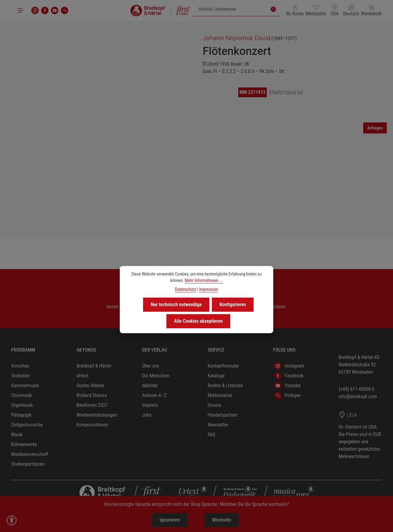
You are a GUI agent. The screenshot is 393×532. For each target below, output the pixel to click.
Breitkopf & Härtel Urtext (94, 371)
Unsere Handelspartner (222, 410)
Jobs (147, 415)
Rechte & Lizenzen (225, 386)
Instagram (289, 366)
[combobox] (230, 9)
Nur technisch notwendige (176, 305)
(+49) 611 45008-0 (356, 389)
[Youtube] (55, 10)
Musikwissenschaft (30, 454)
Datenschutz (186, 289)
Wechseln (222, 520)
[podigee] (64, 10)
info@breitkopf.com (358, 397)
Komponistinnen (92, 425)
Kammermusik (25, 386)
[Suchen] (273, 9)
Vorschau (20, 366)
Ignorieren (170, 520)
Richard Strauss (92, 395)
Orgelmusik (22, 405)
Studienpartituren (28, 464)
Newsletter (218, 425)
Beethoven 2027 (92, 405)
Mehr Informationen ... (204, 280)
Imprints (150, 405)
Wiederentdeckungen (97, 415)
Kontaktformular (223, 366)
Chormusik (21, 395)
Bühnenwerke (24, 444)
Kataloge (216, 376)
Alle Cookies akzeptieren (198, 321)
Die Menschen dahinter (156, 381)
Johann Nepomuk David (236, 38)
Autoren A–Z (154, 395)
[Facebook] (45, 10)
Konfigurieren (233, 305)
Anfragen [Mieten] (375, 128)
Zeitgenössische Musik (27, 430)
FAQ (211, 435)
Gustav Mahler (90, 386)
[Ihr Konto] (295, 10)
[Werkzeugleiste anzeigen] (12, 520)
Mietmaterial (220, 395)
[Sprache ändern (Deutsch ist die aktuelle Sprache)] (351, 10)
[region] (98, 119)
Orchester (20, 376)
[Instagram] (35, 10)
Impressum (208, 289)
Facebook (289, 376)
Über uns (151, 366)
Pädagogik (21, 415)
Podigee (287, 395)
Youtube (287, 386)
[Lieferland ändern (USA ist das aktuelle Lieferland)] (335, 10)
